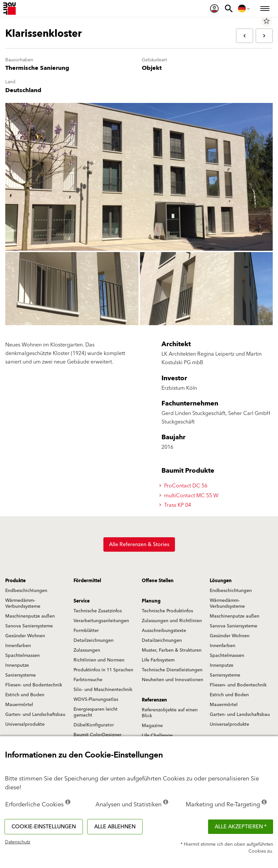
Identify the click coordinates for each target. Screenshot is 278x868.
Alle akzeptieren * (241, 827)
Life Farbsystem (158, 660)
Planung (151, 601)
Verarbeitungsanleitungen (101, 621)
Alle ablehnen (115, 827)
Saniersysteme (21, 675)
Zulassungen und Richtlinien (172, 621)
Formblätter (86, 631)
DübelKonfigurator (94, 725)
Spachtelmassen (22, 656)
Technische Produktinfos (167, 611)
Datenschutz (18, 842)
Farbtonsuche (88, 680)
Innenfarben (18, 646)
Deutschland (23, 90)
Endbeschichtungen (26, 591)
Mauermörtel (19, 705)
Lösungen (221, 581)
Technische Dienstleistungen (172, 670)
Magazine (152, 726)
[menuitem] (214, 9)
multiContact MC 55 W (190, 496)
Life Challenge (157, 736)
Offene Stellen (158, 581)
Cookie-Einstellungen (44, 827)
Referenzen (154, 700)
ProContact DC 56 (184, 486)
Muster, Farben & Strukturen (172, 650)
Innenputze (17, 665)
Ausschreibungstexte (164, 631)
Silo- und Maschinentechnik (103, 690)
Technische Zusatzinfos (98, 611)
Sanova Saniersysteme (29, 626)
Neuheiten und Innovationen (172, 680)
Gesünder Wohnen (25, 636)
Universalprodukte (25, 724)
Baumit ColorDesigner (97, 735)
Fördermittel (87, 581)
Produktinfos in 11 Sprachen (103, 670)
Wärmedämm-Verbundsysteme (23, 603)
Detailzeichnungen (94, 641)
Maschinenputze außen (30, 616)
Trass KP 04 (176, 505)
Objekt (152, 68)
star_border (267, 21)
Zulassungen (87, 650)
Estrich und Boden (25, 695)
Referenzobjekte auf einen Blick (170, 713)
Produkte (15, 581)
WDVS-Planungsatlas (96, 700)
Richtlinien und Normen (99, 660)
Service (82, 601)
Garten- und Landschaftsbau (35, 715)
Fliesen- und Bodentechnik (34, 685)
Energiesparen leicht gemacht (96, 712)
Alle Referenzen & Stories (139, 544)
